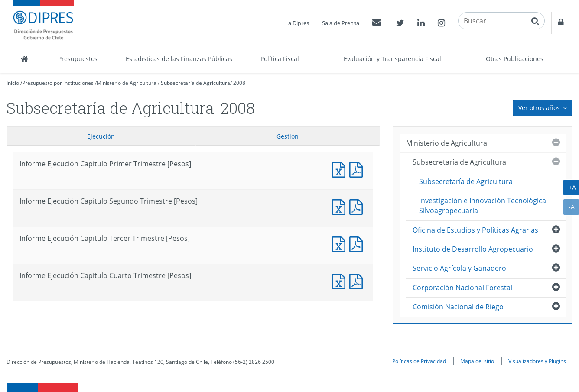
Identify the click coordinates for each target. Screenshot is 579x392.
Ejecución (101, 136)
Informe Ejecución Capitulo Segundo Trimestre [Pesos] (341, 206)
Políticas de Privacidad (419, 361)
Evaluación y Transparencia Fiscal (392, 59)
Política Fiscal (280, 59)
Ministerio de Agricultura (127, 83)
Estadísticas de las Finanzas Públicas (179, 59)
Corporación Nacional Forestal (462, 288)
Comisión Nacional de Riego (458, 307)
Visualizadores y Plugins (537, 361)
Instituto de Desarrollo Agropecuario (473, 249)
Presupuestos (78, 59)
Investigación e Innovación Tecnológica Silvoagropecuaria (483, 206)
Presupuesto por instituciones (58, 83)
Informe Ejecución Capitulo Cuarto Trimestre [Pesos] (341, 280)
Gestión (288, 136)
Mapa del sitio (477, 361)
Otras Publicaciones (515, 59)
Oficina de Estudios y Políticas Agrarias (475, 230)
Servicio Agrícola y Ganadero (459, 268)
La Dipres (297, 23)
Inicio (13, 83)
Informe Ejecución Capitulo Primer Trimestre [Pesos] (341, 169)
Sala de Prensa (341, 23)
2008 (239, 83)
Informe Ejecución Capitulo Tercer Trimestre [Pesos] (341, 243)
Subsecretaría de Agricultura (195, 83)
